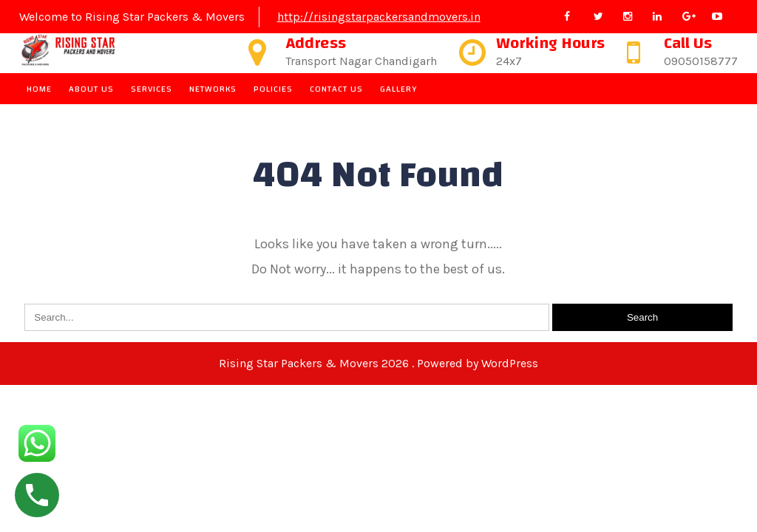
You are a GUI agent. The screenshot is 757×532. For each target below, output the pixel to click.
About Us (91, 89)
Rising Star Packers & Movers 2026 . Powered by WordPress (378, 363)
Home (39, 89)
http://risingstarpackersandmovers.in (379, 17)
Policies (273, 89)
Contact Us (336, 89)
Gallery (398, 89)
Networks (213, 89)
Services (152, 89)
